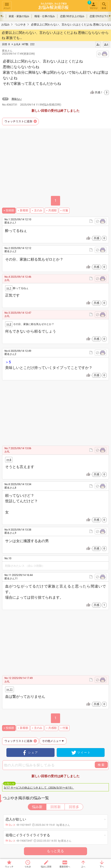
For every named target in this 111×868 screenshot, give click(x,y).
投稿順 (10, 210)
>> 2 (9, 324)
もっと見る (55, 851)
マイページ (93, 5)
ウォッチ (9, 867)
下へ (102, 867)
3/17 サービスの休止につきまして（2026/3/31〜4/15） (39, 788)
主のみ (38, 210)
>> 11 (10, 689)
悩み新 (37, 807)
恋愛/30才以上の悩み (72, 16)
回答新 (56, 807)
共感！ (102, 92)
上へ (83, 867)
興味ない (17, 99)
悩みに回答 (46, 867)
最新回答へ (65, 867)
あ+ (106, 44)
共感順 (53, 210)
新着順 (24, 210)
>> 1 (9, 288)
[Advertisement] (59, 412)
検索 (104, 5)
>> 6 (9, 460)
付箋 (65, 210)
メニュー (7, 5)
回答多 (74, 807)
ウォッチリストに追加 (18, 121)
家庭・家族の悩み (19, 16)
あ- (98, 44)
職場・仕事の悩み (45, 16)
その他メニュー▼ (53, 741)
